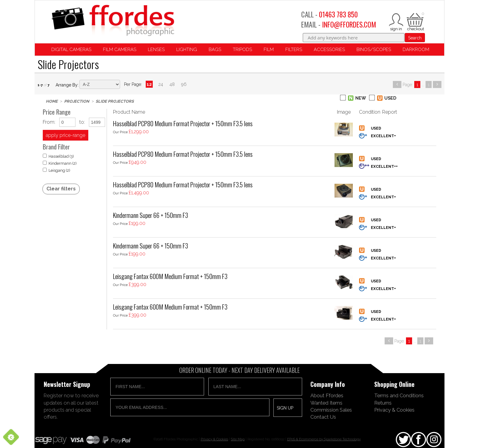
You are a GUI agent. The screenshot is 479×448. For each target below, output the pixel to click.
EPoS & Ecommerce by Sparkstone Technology (324, 439)
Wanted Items (326, 403)
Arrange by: (67, 85)
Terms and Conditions (399, 395)
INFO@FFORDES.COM (349, 24)
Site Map (238, 439)
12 (149, 84)
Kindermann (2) (60, 163)
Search (415, 38)
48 (172, 84)
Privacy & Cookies (394, 410)
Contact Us (323, 417)
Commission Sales (331, 410)
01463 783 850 (338, 14)
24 (161, 84)
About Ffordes (327, 395)
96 (184, 84)
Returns (383, 403)
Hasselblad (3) (58, 156)
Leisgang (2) (57, 170)
